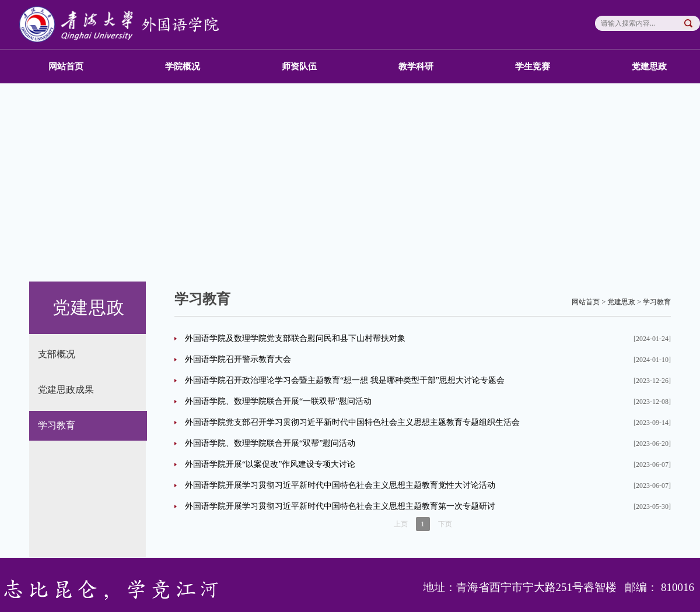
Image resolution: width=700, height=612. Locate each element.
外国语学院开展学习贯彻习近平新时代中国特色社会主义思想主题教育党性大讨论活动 (340, 485)
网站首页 (66, 66)
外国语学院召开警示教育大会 (238, 359)
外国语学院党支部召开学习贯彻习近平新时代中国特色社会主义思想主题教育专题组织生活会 (352, 422)
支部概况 (57, 354)
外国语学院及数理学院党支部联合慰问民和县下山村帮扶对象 (295, 338)
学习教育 (57, 425)
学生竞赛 (533, 66)
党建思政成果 (66, 390)
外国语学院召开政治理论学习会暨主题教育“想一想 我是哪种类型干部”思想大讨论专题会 (345, 380)
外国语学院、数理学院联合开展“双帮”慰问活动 (270, 443)
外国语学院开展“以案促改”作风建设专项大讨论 (270, 464)
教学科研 (416, 66)
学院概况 (183, 66)
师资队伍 (299, 66)
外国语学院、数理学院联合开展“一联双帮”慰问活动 (278, 401)
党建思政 (649, 66)
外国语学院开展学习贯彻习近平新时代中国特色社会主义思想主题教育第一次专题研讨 (340, 506)
